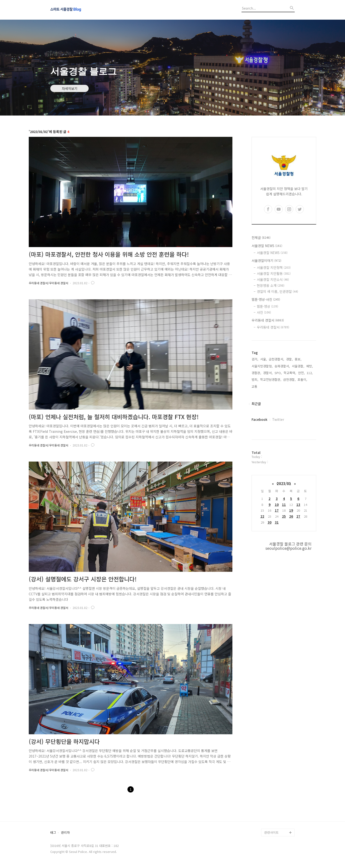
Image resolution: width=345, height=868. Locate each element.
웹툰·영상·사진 (266, 299)
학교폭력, (290, 373)
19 (291, 510)
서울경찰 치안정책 (274, 267)
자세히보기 (70, 88)
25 (284, 516)
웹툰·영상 (267, 306)
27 (298, 516)
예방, (310, 366)
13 (298, 505)
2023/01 (284, 483)
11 (284, 505)
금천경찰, (289, 379)
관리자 (65, 833)
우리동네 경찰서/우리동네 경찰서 (49, 283)
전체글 (261, 237)
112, (310, 373)
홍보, (298, 359)
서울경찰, (298, 366)
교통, (255, 386)
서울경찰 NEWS (267, 246)
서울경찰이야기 (266, 260)
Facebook (259, 419)
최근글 (256, 404)
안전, (301, 373)
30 (270, 522)
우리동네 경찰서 (268, 320)
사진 (264, 312)
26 (291, 516)
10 (277, 505)
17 (277, 510)
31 (277, 522)
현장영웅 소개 (271, 285)
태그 (53, 833)
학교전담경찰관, (271, 379)
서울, (264, 359)
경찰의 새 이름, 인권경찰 (277, 291)
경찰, (289, 359)
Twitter (278, 419)
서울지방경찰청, (262, 366)
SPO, (278, 373)
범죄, (255, 379)
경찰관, (256, 373)
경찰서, (268, 373)
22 (262, 516)
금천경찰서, (276, 359)
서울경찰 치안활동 (274, 273)
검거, (255, 359)
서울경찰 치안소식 (273, 279)
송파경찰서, (282, 366)
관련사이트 (271, 832)
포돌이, (302, 379)
